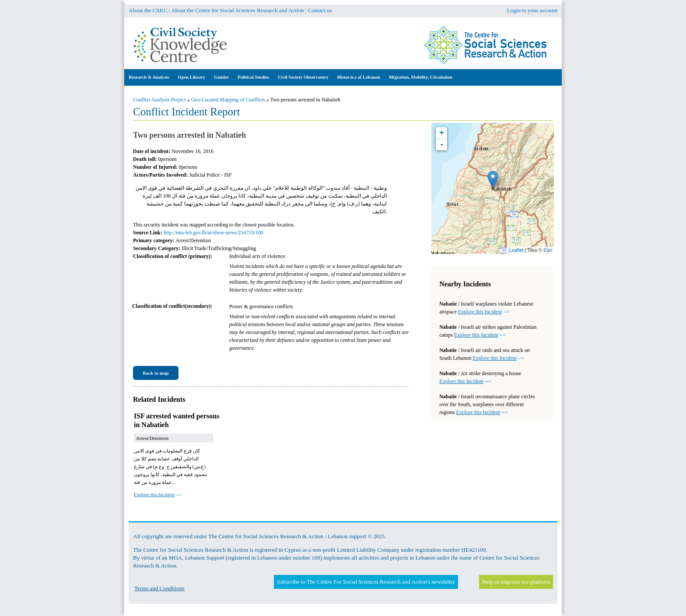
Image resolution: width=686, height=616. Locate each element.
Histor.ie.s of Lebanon (359, 77)
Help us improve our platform (516, 582)
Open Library (192, 77)
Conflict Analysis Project (159, 100)
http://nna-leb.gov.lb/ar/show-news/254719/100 (213, 233)
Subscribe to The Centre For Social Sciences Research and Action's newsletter (366, 582)
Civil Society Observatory (303, 77)
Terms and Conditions (159, 588)
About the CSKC (148, 10)
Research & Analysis (149, 77)
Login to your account (532, 10)
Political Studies (253, 77)
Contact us (320, 10)
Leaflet (516, 250)
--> (158, 494)
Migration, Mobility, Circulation (421, 77)
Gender (221, 77)
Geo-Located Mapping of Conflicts (228, 100)
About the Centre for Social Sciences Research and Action (237, 10)
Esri (548, 250)
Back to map (156, 373)
